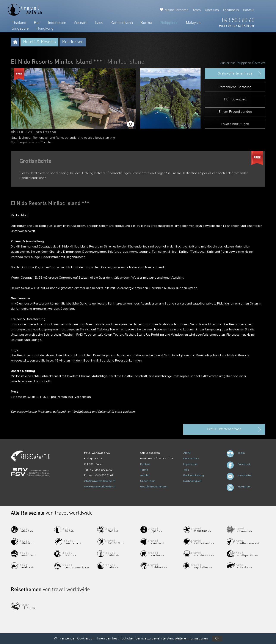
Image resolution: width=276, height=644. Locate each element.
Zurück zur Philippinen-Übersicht (243, 63)
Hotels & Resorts (39, 42)
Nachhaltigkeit (192, 481)
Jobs (186, 470)
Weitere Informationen (191, 639)
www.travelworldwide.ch (100, 486)
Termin (144, 470)
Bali (37, 23)
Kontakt (249, 10)
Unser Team (148, 481)
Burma (146, 23)
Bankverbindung (194, 475)
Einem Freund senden (235, 112)
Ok (217, 639)
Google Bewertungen (154, 486)
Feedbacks (231, 10)
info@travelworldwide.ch (100, 481)
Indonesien (57, 23)
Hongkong (45, 29)
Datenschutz (191, 458)
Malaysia (193, 23)
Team (197, 10)
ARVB (187, 453)
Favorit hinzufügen (235, 124)
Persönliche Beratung (235, 87)
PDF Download (235, 100)
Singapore (20, 29)
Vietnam (81, 23)
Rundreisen (73, 42)
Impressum (190, 464)
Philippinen (169, 23)
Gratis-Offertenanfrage (240, 74)
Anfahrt (145, 475)
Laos (99, 23)
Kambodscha (122, 23)
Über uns (212, 10)
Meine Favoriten (177, 10)
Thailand (19, 23)
